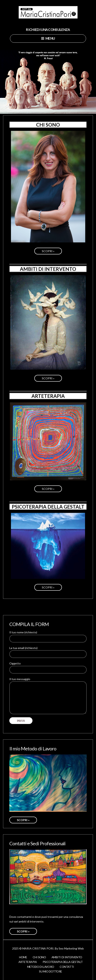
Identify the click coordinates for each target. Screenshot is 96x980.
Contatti (67, 967)
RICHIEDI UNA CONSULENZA (48, 30)
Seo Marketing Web (71, 948)
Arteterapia (28, 962)
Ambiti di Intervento (67, 957)
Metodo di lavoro (41, 967)
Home (23, 957)
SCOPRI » (48, 251)
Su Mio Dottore (50, 971)
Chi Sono (39, 957)
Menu (48, 38)
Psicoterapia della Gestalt (63, 962)
